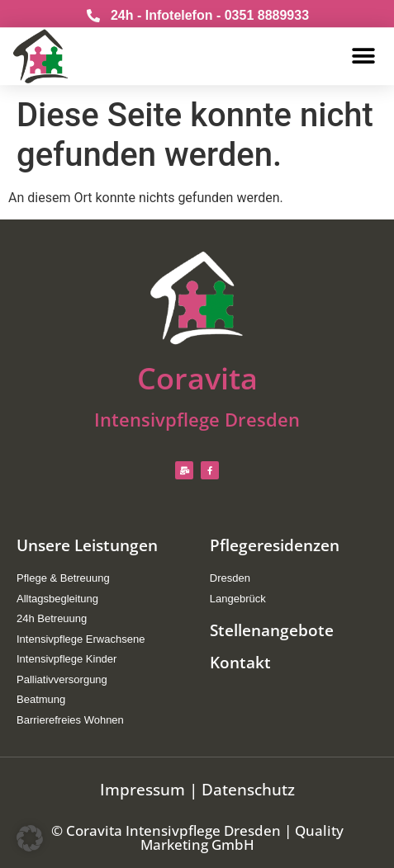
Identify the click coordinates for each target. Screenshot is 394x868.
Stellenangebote (272, 630)
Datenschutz (248, 790)
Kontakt (240, 663)
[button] (364, 53)
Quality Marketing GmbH (242, 837)
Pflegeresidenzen (275, 545)
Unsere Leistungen (87, 545)
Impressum (142, 790)
